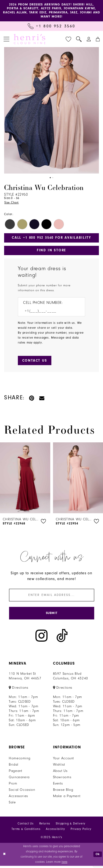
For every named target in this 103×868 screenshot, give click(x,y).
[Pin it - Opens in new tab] (32, 400)
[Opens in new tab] (19, 690)
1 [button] (50, 178)
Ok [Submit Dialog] (98, 856)
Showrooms (62, 780)
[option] (51, 111)
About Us (60, 773)
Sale (12, 805)
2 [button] (53, 178)
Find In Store (51, 251)
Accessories (18, 798)
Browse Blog (63, 792)
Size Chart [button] (12, 204)
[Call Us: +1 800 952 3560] (51, 27)
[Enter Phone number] (49, 312)
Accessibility (55, 831)
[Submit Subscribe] (52, 615)
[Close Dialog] (5, 857)
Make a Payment (67, 798)
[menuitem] (6, 40)
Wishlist (59, 767)
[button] (6, 40)
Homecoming (20, 761)
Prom (13, 786)
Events (58, 786)
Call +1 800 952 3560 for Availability (52, 239)
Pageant (15, 773)
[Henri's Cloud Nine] (30, 40)
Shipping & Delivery (71, 826)
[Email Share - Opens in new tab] (42, 400)
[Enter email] (52, 597)
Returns (45, 826)
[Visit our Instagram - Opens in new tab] (41, 638)
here (64, 864)
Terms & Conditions (26, 831)
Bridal (14, 767)
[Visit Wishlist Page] (68, 40)
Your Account (64, 761)
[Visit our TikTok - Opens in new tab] (62, 638)
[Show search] (79, 40)
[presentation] (25, 479)
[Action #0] (51, 111)
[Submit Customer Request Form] (35, 362)
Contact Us (26, 826)
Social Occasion (22, 792)
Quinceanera (19, 780)
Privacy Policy (81, 831)
